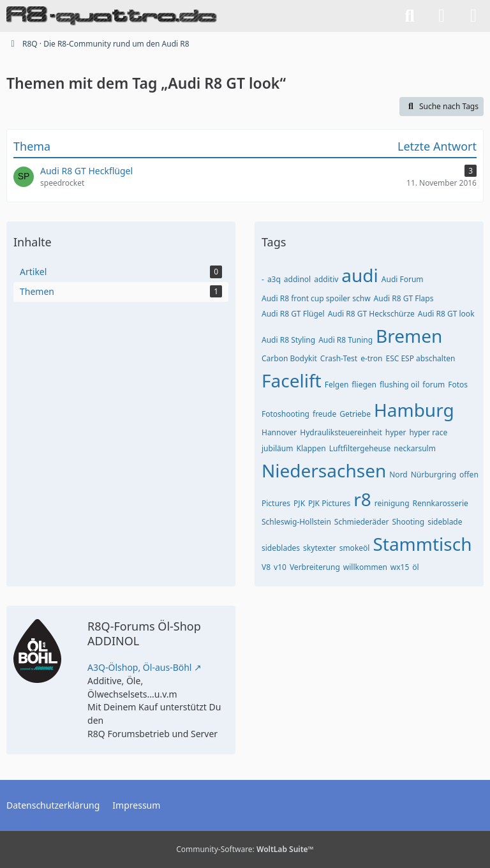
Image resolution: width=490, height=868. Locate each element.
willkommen (365, 567)
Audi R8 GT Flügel (293, 314)
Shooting (408, 522)
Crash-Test (339, 358)
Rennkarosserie (441, 503)
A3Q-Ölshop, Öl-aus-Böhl (139, 667)
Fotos (458, 385)
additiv (326, 279)
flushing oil (399, 385)
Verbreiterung (315, 567)
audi (360, 275)
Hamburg (414, 410)
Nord (398, 475)
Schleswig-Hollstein (296, 522)
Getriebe (355, 414)
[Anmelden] (442, 16)
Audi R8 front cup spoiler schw (316, 298)
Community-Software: (245, 849)
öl (415, 567)
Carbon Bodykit (289, 358)
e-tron (371, 358)
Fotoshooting (286, 414)
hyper (396, 432)
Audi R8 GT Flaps (404, 298)
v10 (280, 567)
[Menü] (473, 16)
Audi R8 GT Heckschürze (371, 314)
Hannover (279, 432)
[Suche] (410, 16)
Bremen (409, 336)
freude (324, 414)
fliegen (364, 385)
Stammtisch (422, 544)
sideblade (445, 522)
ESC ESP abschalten (420, 358)
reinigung (392, 503)
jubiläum (277, 448)
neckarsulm (415, 448)
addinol (297, 279)
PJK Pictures (329, 503)
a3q (274, 279)
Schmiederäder (362, 522)
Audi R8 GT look (446, 314)
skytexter (320, 548)
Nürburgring (434, 475)
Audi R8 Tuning (345, 340)
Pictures (276, 503)
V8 (266, 567)
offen (469, 475)
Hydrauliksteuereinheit (341, 432)
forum (434, 385)
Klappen (311, 448)
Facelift (292, 380)
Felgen (337, 385)
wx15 (400, 567)
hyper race (428, 432)
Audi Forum (403, 279)
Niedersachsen (324, 470)
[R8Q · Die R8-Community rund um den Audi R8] (112, 16)
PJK (299, 503)
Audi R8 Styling (288, 340)
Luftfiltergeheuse (360, 448)
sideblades (281, 548)
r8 (362, 499)
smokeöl (355, 548)
